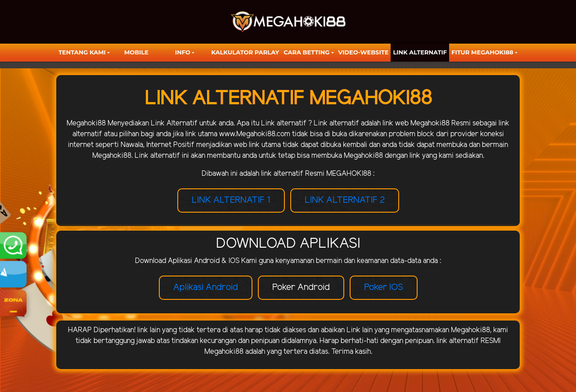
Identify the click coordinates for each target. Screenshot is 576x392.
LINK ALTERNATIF (420, 52)
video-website (364, 52)
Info (183, 52)
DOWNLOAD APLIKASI (288, 244)
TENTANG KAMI (82, 52)
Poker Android (301, 287)
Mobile (136, 52)
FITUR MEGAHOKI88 (482, 52)
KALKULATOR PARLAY (245, 52)
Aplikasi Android (206, 287)
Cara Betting (306, 52)
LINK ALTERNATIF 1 (231, 200)
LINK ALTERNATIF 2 (345, 200)
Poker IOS (384, 287)
